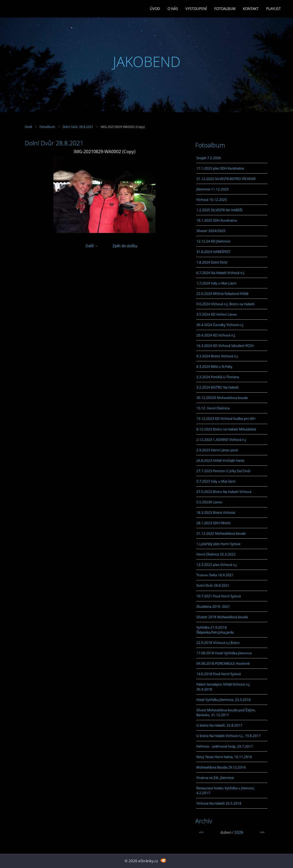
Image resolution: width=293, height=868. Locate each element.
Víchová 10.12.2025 (212, 199)
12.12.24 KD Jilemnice (213, 241)
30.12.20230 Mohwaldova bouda (222, 398)
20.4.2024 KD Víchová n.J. (216, 335)
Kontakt (251, 9)
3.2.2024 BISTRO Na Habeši (218, 387)
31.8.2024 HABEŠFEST (213, 252)
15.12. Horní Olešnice (213, 408)
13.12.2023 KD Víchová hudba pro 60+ (226, 418)
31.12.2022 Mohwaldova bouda (221, 533)
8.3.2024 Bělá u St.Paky (214, 366)
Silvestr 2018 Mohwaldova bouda (222, 617)
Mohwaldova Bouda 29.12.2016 (221, 767)
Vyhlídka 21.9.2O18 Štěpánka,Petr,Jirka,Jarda (215, 630)
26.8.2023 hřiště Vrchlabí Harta (220, 460)
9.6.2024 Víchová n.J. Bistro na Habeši (225, 304)
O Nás (173, 9)
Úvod (155, 9)
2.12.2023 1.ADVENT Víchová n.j (221, 440)
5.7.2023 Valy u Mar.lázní (216, 481)
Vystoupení (196, 9)
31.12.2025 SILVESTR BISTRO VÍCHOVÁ (226, 179)
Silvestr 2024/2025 (211, 231)
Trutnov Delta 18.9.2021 (215, 575)
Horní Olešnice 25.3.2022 (216, 554)
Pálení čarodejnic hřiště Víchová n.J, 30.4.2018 (223, 687)
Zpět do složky (125, 246)
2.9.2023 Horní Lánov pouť (217, 450)
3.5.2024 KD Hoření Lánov (217, 314)
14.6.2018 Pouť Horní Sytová (219, 674)
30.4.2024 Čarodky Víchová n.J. (220, 325)
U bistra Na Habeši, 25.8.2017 (219, 725)
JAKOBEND (147, 62)
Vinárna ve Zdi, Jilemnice (215, 778)
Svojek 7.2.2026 (209, 158)
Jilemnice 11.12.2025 (213, 189)
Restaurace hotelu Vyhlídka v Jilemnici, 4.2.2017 (226, 790)
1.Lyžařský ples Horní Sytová (218, 544)
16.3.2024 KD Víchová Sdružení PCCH (225, 346)
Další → (92, 246)
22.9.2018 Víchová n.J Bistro (218, 643)
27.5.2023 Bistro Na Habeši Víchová (224, 492)
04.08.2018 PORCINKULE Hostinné (223, 663)
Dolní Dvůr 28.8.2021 (78, 127)
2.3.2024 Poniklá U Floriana (218, 377)
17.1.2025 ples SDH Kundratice (220, 168)
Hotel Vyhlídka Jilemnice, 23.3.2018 (224, 700)
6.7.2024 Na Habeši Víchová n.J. (221, 273)
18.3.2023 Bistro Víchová (216, 512)
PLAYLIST (273, 9)
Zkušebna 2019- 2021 (213, 606)
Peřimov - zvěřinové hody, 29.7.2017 (225, 746)
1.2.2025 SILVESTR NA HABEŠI (219, 210)
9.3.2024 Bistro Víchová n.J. (217, 356)
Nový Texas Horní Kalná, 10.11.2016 (224, 757)
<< (201, 832)
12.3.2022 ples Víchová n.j (217, 565)
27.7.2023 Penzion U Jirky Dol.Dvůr (224, 471)
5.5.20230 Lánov (209, 502)
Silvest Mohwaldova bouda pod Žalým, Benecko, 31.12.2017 (226, 712)
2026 (239, 832)
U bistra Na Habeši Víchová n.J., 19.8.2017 (229, 736)
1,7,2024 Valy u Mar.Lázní (216, 283)
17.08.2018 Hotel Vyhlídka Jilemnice (224, 653)
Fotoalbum (225, 9)
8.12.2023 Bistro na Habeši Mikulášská (226, 429)
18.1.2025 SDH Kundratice (217, 220)
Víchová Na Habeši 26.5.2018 (219, 803)
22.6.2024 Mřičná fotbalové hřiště (222, 293)
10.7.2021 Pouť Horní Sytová (219, 596)
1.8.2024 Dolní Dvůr (212, 262)
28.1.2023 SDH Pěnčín (214, 523)
